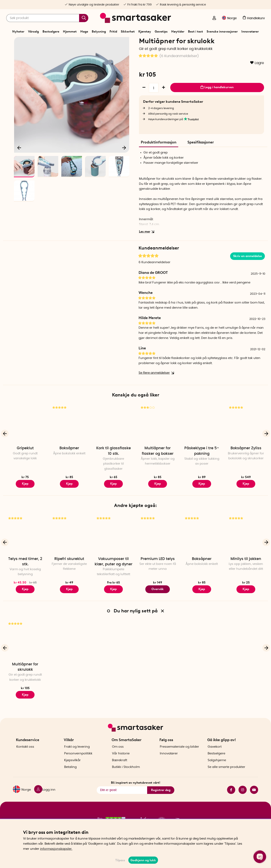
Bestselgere (51, 32)
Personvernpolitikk (78, 761)
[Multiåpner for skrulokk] (25, 654)
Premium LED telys (158, 573)
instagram (243, 797)
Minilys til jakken (246, 573)
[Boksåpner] (69, 438)
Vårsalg (33, 32)
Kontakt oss (25, 754)
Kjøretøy (145, 32)
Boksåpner (69, 463)
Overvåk (158, 603)
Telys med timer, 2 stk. (25, 576)
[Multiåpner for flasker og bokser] (158, 438)
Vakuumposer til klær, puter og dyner (114, 576)
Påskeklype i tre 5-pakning (202, 465)
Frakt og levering (77, 754)
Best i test (195, 32)
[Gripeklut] (25, 438)
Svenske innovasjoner (222, 32)
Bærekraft (120, 767)
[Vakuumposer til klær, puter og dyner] (113, 548)
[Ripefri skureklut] (69, 548)
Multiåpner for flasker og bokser (158, 465)
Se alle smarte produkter (226, 774)
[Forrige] (19, 161)
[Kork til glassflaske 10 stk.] (113, 438)
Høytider (178, 32)
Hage (84, 32)
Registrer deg (161, 797)
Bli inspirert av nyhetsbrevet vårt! (136, 790)
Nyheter (18, 32)
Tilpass (120, 860)
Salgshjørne (217, 767)
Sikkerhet (128, 32)
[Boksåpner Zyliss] (246, 438)
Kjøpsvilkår (72, 767)
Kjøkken (132, 42)
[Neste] (124, 161)
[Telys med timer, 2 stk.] (25, 548)
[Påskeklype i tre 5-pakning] (202, 438)
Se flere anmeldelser (155, 387)
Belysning (99, 32)
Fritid (113, 32)
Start (107, 42)
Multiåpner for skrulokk (25, 681)
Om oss (118, 754)
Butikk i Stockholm (126, 774)
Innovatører (250, 32)
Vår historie (121, 761)
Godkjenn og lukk (143, 860)
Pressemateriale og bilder (179, 754)
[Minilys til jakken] (246, 548)
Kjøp (25, 498)
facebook (231, 797)
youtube (254, 797)
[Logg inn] (214, 18)
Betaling (70, 774)
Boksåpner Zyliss (246, 463)
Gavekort (215, 754)
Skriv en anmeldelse (247, 270)
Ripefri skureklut (69, 573)
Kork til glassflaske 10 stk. (114, 465)
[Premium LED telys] (158, 548)
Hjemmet (70, 32)
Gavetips (161, 32)
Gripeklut (25, 463)
